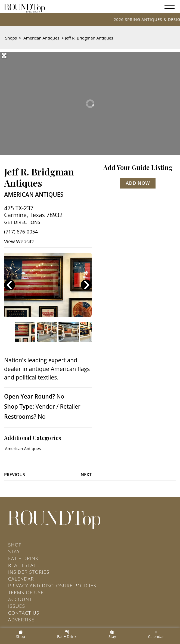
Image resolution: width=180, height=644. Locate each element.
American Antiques (41, 38)
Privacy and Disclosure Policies (52, 586)
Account (20, 599)
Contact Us (24, 613)
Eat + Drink (23, 558)
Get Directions (22, 222)
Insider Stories (29, 572)
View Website (19, 241)
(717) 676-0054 (21, 232)
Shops (11, 38)
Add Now (138, 183)
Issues (17, 606)
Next (86, 475)
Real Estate (24, 565)
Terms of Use (26, 592)
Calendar (21, 579)
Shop (15, 545)
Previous (15, 475)
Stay (14, 552)
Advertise (21, 620)
